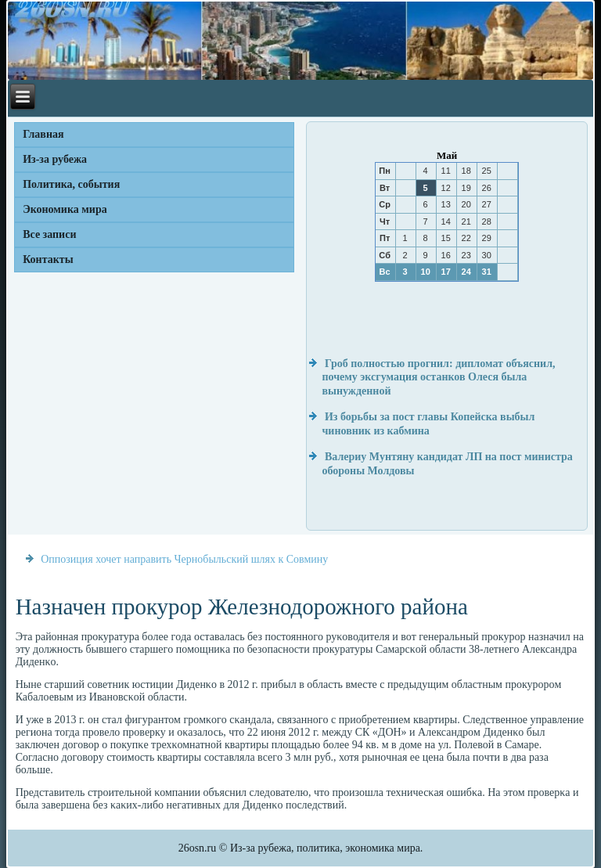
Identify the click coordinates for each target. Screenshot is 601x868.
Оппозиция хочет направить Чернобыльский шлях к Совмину (184, 559)
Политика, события (71, 184)
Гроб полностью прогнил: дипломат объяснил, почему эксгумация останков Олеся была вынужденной (438, 377)
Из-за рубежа (55, 159)
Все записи (49, 234)
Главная (43, 134)
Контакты (48, 259)
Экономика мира (65, 209)
